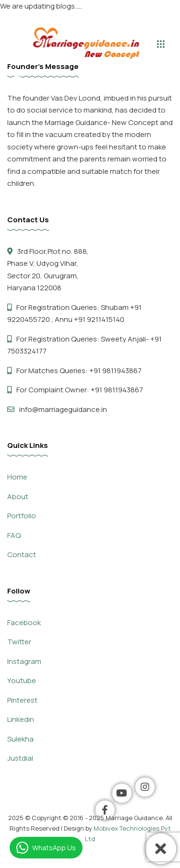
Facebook (24, 622)
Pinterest (22, 700)
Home (17, 477)
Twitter (19, 642)
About (18, 497)
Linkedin (21, 719)
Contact (22, 554)
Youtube (22, 680)
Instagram (24, 661)
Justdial (20, 758)
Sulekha (20, 739)
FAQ (14, 535)
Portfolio (22, 516)
